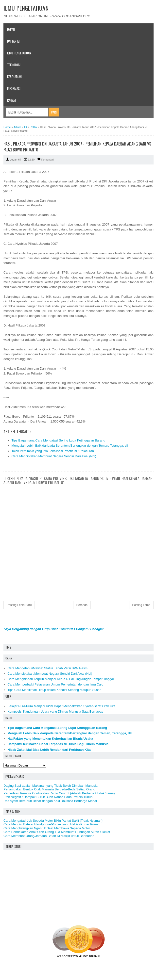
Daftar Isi (14, 41)
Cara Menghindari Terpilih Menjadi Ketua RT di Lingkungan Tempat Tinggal (61, 679)
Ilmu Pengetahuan (19, 53)
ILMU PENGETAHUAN (26, 8)
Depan (11, 29)
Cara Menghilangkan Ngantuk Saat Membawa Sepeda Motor (47, 828)
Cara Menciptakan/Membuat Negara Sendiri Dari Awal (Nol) (54, 456)
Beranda (82, 605)
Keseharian (14, 77)
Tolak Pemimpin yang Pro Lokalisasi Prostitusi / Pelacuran (53, 451)
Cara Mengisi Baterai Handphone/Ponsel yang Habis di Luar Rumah (52, 824)
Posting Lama (141, 605)
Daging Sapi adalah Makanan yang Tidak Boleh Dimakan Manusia (51, 786)
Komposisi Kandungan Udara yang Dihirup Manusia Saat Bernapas (55, 711)
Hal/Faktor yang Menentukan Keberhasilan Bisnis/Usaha (50, 739)
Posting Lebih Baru (19, 605)
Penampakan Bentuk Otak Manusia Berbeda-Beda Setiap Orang (49, 789)
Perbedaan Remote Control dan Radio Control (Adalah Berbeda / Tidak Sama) (59, 793)
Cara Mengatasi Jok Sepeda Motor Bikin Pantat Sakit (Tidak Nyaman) (53, 821)
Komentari (48, 160)
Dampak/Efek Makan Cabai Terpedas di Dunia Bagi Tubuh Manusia (58, 744)
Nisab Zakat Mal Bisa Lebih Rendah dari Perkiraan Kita (49, 750)
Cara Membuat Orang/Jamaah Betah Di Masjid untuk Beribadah (49, 836)
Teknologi (14, 65)
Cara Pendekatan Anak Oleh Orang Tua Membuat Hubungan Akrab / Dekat (57, 832)
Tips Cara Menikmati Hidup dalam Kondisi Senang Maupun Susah (54, 690)
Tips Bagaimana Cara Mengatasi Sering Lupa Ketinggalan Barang (58, 440)
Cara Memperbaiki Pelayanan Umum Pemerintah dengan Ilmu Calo (55, 684)
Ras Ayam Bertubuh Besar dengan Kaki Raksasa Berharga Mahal (50, 801)
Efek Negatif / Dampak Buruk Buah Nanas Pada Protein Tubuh (48, 797)
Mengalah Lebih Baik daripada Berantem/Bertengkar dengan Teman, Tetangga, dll (70, 446)
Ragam (11, 100)
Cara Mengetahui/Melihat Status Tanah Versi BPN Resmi (48, 668)
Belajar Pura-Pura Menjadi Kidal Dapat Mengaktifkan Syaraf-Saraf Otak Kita (61, 706)
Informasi (14, 88)
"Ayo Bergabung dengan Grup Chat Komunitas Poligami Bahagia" (54, 629)
